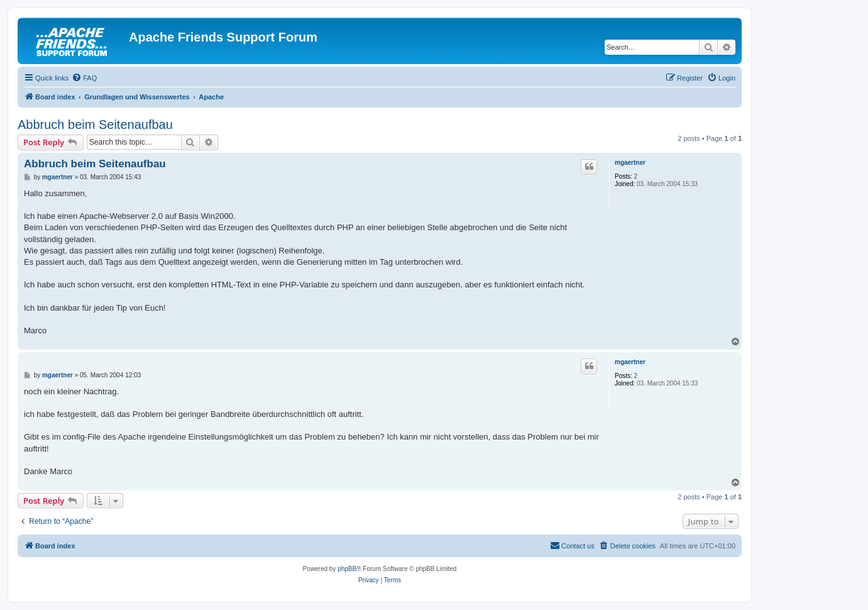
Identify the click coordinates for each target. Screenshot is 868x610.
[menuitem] (84, 78)
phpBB (347, 569)
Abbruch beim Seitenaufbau (95, 125)
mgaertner (630, 163)
